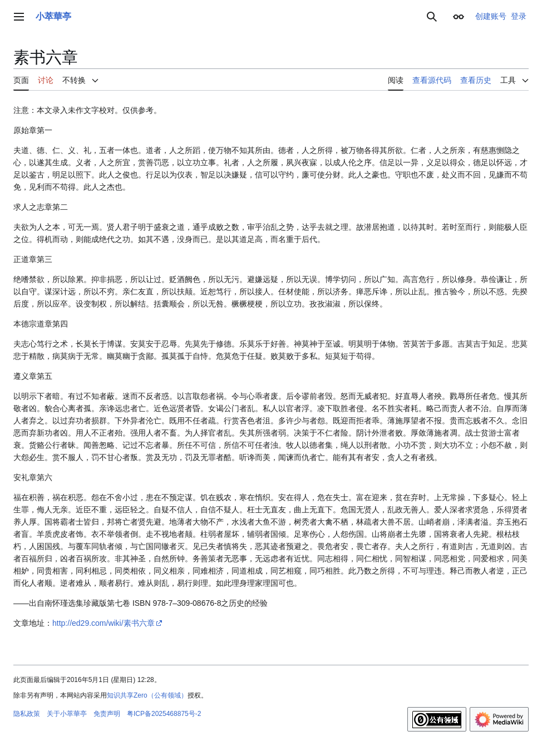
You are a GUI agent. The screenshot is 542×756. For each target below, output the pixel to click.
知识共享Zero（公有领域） (147, 695)
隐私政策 (27, 714)
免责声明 (107, 714)
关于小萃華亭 (67, 714)
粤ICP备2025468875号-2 (164, 714)
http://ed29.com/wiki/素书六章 (104, 623)
